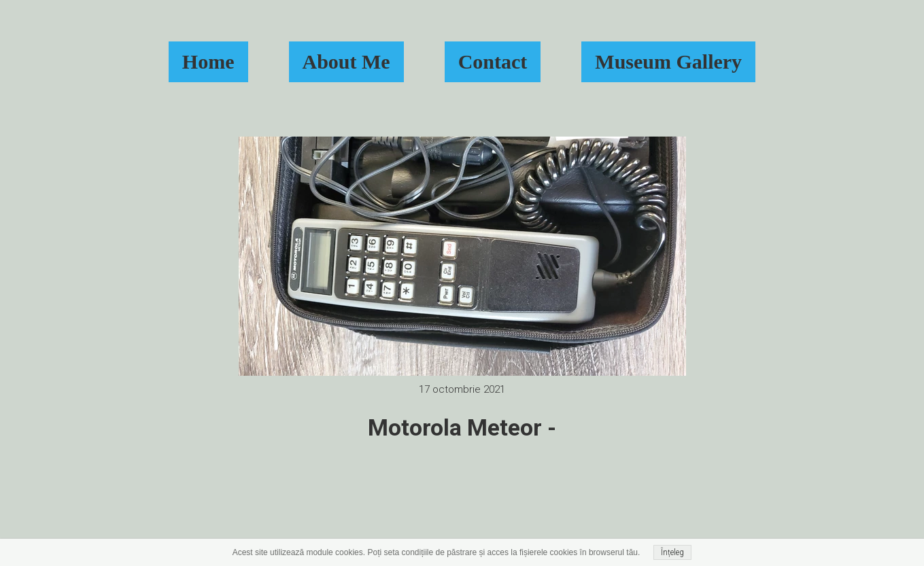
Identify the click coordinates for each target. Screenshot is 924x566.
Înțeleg (672, 552)
